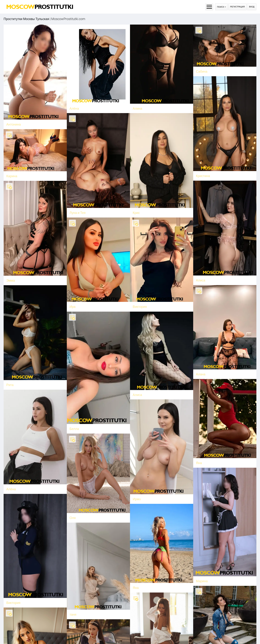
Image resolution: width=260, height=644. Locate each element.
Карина (22, 174)
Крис (136, 212)
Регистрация (238, 7)
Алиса (141, 391)
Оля (80, 511)
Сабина (202, 71)
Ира (76, 304)
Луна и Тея (78, 212)
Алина (137, 108)
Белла (78, 425)
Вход (252, 7)
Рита (13, 383)
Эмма (14, 280)
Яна (136, 581)
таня (73, 614)
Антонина (14, 124)
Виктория (143, 304)
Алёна (74, 108)
